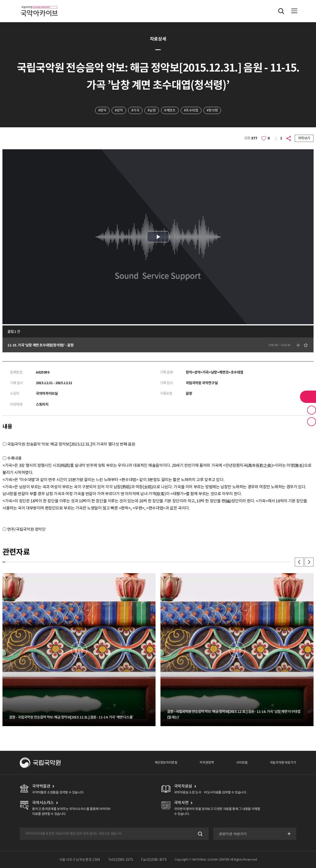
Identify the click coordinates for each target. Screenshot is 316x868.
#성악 (119, 110)
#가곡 (135, 110)
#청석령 (212, 110)
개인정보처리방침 (166, 763)
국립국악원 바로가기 (283, 763)
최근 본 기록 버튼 (312, 422)
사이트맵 (242, 763)
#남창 (152, 110)
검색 (200, 834)
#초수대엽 (191, 110)
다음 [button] (309, 562)
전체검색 (281, 11)
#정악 (102, 110)
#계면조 (170, 110)
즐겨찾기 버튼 (312, 410)
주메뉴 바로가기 (0, 0)
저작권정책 (207, 763)
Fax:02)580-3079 (154, 860)
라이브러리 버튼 (308, 397)
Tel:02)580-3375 (121, 860)
